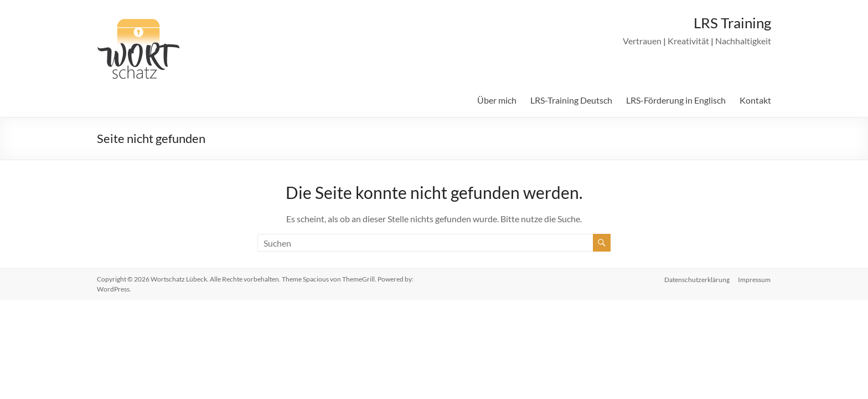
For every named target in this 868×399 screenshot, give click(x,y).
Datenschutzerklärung (697, 279)
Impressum (755, 279)
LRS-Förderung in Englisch (676, 100)
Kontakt (755, 100)
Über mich (497, 100)
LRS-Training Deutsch (571, 100)
